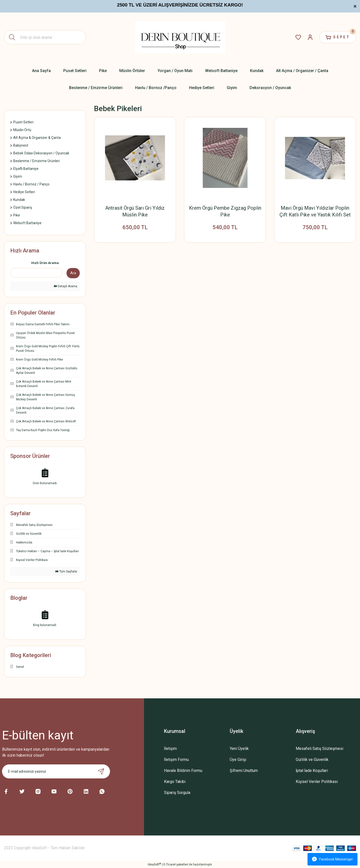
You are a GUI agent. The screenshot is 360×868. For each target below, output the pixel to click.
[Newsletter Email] (56, 771)
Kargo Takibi (175, 782)
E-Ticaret (170, 864)
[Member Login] (309, 37)
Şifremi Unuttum (244, 771)
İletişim (170, 749)
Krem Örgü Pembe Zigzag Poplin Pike (225, 211)
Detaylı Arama (66, 286)
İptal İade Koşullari (312, 771)
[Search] (45, 37)
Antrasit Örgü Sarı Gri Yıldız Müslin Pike (135, 211)
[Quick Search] (36, 273)
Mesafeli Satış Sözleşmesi (319, 749)
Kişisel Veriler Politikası (317, 782)
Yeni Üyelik (239, 749)
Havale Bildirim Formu (183, 771)
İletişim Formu (176, 760)
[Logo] (180, 37)
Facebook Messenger (332, 859)
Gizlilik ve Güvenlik (312, 760)
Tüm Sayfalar (66, 571)
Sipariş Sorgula (177, 793)
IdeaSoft (154, 864)
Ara (73, 273)
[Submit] (101, 771)
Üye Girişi (238, 760)
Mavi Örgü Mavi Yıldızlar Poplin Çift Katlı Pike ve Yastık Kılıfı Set (315, 211)
